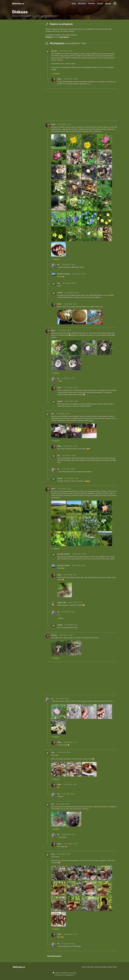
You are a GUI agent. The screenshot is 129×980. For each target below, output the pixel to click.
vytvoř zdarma (64, 37)
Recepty (100, 4)
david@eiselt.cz (70, 975)
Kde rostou (82, 4)
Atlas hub (92, 4)
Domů (74, 4)
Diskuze (108, 4)
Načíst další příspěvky (54, 956)
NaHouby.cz (18, 4)
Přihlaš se (49, 37)
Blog (115, 967)
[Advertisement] (27, 52)
